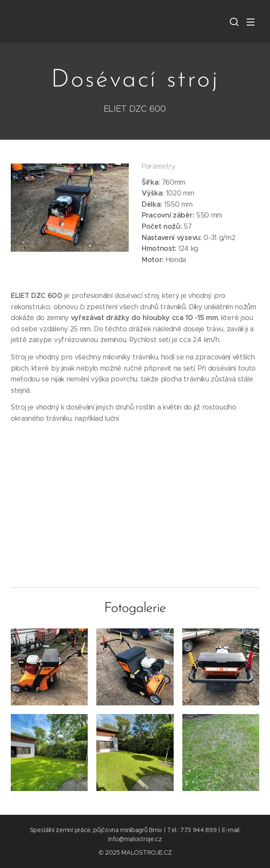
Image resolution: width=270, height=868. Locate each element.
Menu (251, 22)
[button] (233, 22)
